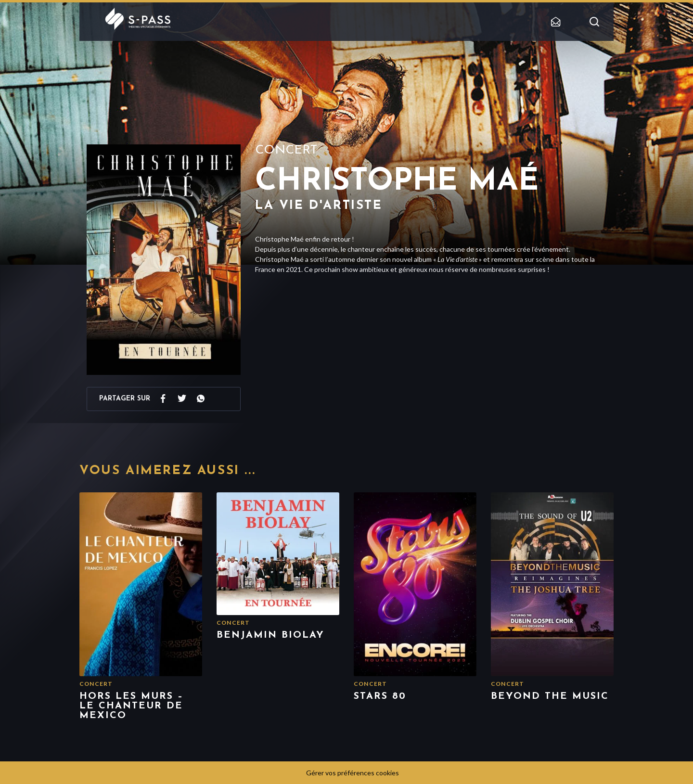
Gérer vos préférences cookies (353, 773)
